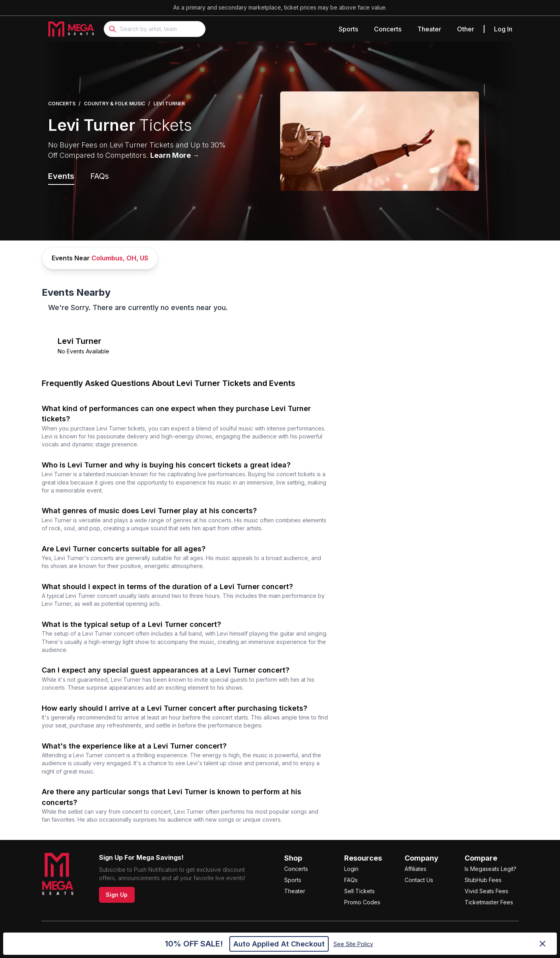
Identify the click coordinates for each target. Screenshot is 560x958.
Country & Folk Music (114, 104)
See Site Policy (353, 944)
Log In (503, 29)
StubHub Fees (483, 880)
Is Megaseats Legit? (490, 869)
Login (351, 869)
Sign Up (117, 895)
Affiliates (416, 869)
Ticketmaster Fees (489, 902)
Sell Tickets (359, 891)
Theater (429, 29)
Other (466, 29)
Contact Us (419, 880)
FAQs (351, 880)
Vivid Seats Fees (486, 891)
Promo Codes (362, 902)
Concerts (388, 29)
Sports (348, 29)
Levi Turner (169, 104)
